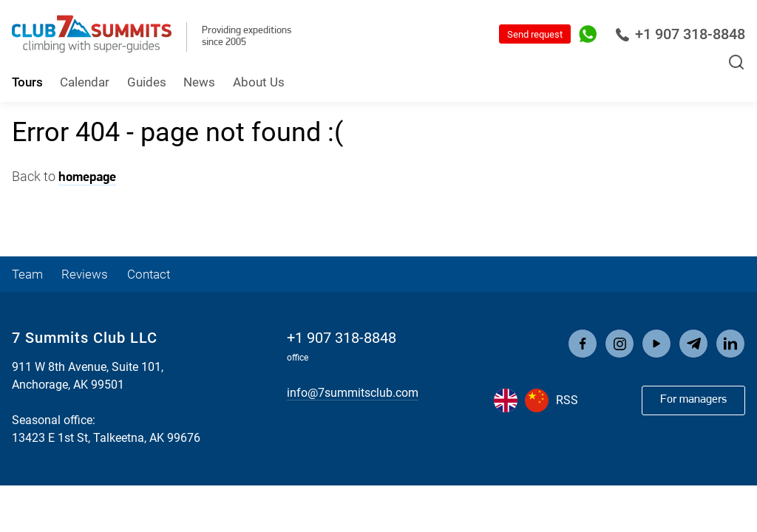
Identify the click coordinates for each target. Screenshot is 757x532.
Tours (27, 82)
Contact (149, 274)
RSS (567, 400)
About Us (259, 82)
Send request (535, 34)
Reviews (85, 274)
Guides (147, 82)
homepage (87, 178)
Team (27, 274)
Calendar (85, 82)
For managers (693, 400)
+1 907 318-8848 (680, 34)
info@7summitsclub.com (353, 393)
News (199, 82)
